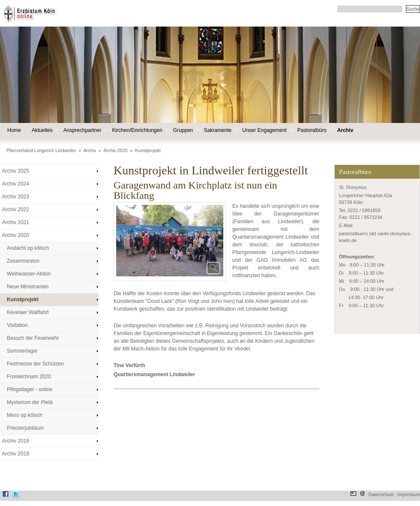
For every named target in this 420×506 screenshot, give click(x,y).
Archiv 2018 (16, 454)
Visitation (17, 325)
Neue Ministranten (28, 287)
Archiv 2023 (16, 197)
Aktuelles (44, 130)
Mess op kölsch (25, 415)
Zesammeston (23, 261)
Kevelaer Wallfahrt (28, 312)
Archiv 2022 (16, 210)
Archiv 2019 (16, 441)
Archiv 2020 (115, 150)
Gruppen (185, 130)
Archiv (347, 130)
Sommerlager (22, 351)
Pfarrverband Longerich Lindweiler (41, 150)
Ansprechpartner (85, 130)
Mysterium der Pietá (30, 402)
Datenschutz (381, 494)
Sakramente (220, 130)
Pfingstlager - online (30, 389)
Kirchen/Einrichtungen (139, 130)
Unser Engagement (266, 130)
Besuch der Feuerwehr (33, 338)
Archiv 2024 (16, 184)
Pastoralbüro (314, 130)
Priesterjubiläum (25, 428)
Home (14, 130)
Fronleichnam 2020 (29, 377)
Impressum (409, 494)
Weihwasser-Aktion (29, 274)
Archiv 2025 (16, 171)
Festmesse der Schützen (35, 364)
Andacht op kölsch (28, 248)
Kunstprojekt (148, 150)
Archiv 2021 (16, 222)
